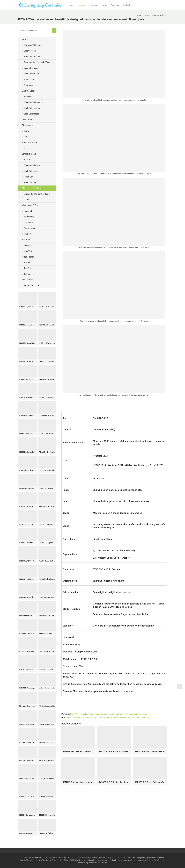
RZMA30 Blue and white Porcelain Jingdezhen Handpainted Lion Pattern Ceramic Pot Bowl (47, 652)
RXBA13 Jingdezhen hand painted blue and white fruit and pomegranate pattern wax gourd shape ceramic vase (27, 398)
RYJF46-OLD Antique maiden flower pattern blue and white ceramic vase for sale (27, 742)
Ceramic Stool (28, 91)
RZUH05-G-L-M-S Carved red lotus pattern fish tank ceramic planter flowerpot (27, 379)
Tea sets (28, 274)
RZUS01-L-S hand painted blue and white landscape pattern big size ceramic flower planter (27, 361)
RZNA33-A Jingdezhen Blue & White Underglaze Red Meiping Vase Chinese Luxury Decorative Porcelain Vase (27, 724)
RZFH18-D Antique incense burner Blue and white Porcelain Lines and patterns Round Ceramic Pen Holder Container (78, 782)
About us (115, 5)
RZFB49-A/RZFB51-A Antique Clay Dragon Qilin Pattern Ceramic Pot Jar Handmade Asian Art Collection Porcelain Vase (27, 561)
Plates (27, 137)
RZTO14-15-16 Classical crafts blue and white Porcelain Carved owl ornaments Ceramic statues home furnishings (47, 507)
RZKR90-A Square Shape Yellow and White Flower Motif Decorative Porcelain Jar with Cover (27, 452)
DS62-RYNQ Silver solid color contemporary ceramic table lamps (47, 815)
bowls (27, 131)
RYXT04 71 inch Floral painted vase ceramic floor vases (47, 379)
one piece (28, 222)
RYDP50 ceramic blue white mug (27, 325)
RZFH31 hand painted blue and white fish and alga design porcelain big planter (78, 751)
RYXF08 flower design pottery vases (27, 470)
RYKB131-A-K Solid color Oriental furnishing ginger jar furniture (47, 634)
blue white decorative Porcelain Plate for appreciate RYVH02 (27, 761)
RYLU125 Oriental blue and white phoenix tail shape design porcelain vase (47, 434)
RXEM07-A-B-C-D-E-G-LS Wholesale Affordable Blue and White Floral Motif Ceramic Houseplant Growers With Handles (47, 742)
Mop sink (28, 234)
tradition (124, 860)
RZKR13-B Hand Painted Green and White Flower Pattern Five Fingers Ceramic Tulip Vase (27, 797)
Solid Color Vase (31, 74)
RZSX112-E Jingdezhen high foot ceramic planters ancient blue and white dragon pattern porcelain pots (47, 543)
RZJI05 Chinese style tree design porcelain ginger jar (27, 652)
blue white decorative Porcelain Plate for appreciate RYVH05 (27, 706)
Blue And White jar (32, 165)
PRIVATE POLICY (34, 285)
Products (82, 5)
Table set (28, 97)
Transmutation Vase (33, 57)
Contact (126, 5)
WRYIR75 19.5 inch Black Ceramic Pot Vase (47, 398)
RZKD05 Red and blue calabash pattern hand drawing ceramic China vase (47, 579)
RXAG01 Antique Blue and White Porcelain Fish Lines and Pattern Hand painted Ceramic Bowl (47, 597)
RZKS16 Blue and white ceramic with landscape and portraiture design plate (47, 706)
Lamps (25, 148)
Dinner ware (27, 125)
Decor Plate (27, 120)
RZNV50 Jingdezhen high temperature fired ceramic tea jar (27, 833)
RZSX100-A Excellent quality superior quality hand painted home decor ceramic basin (108, 714)
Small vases (29, 79)
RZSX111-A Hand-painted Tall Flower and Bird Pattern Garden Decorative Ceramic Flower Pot (108, 718)
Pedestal (28, 211)
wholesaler (103, 863)
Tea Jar (27, 263)
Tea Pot (27, 268)
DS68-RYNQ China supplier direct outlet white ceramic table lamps (47, 416)
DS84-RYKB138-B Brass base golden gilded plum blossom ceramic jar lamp (27, 779)
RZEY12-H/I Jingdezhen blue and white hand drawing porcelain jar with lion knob (47, 307)
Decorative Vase (31, 68)
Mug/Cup (28, 251)
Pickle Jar (28, 177)
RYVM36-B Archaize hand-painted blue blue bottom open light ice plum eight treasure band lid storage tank (27, 434)
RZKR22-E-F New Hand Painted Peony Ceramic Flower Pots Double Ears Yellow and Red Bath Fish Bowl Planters (47, 488)
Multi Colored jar (31, 171)
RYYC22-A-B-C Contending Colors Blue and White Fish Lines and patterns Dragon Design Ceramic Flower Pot (114, 782)
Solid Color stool (31, 114)
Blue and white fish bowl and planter (37, 197)
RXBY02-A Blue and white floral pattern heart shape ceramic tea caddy (27, 507)
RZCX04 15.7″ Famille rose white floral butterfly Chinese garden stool (27, 416)
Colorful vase (30, 51)
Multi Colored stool (32, 108)
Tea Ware (26, 240)
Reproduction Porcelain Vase (37, 62)
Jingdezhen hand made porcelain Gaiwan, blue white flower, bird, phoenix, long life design (27, 488)
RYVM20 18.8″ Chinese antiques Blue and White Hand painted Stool (47, 833)
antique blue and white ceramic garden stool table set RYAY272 (47, 688)
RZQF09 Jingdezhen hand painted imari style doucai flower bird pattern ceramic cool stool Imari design (27, 307)
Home (71, 5)
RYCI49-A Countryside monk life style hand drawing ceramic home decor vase (47, 525)
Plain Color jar (30, 183)
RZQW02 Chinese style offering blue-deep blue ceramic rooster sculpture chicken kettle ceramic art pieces (47, 325)
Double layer (29, 228)
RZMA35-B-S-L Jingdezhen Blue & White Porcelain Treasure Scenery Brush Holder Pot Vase (47, 452)
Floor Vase (29, 85)
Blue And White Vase (33, 45)
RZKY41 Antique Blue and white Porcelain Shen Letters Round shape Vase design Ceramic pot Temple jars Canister (47, 724)
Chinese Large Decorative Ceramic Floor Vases (27, 615)
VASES (25, 39)
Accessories (28, 280)
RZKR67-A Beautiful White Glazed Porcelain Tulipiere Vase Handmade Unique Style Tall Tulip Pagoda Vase (27, 543)
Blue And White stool (33, 102)
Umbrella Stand (29, 154)
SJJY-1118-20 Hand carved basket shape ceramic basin (47, 797)
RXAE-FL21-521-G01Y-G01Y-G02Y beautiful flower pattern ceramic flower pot (27, 525)
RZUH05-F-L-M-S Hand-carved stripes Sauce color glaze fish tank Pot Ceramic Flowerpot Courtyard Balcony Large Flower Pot (150, 751)
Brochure (94, 5)
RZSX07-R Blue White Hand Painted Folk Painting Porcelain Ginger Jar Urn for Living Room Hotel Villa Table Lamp (27, 343)
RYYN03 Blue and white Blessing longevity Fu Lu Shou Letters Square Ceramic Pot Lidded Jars (47, 779)
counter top (29, 217)
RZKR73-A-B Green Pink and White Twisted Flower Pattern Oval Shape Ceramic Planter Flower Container (150, 782)
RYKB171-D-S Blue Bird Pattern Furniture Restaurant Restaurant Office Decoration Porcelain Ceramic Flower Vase (47, 361)
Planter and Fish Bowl (32, 188)
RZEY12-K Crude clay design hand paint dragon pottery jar (27, 688)
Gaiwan (27, 245)
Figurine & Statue (30, 142)
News (104, 5)
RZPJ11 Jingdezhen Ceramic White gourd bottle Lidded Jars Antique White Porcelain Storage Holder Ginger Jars (27, 670)
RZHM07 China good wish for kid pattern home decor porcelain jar (27, 815)
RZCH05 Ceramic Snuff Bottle (47, 761)
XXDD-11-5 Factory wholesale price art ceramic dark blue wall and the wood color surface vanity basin (47, 343)
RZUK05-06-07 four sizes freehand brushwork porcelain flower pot (114, 751)
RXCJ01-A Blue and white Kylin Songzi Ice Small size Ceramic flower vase (27, 597)
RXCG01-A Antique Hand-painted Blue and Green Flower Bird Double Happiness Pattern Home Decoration (47, 670)
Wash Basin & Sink (30, 205)
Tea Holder (29, 257)
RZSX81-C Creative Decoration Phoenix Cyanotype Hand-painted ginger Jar (27, 634)
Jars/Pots (26, 160)
